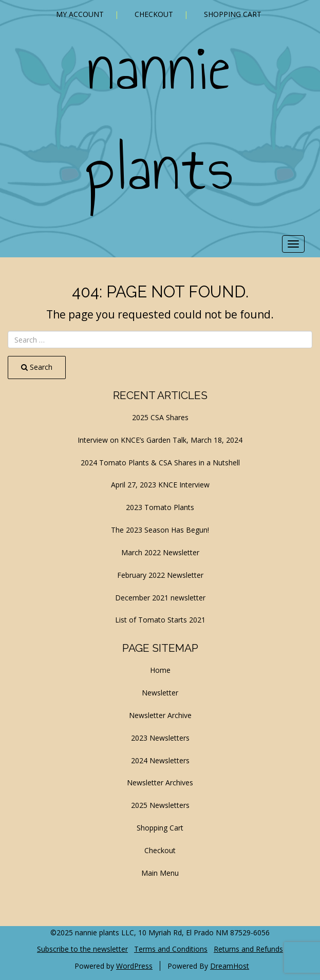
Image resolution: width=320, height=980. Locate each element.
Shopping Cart (233, 14)
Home (160, 670)
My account (80, 14)
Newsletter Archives (160, 783)
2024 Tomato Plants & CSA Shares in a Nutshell (160, 463)
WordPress (134, 966)
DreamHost (230, 966)
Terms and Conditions (171, 949)
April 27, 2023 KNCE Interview (160, 485)
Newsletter (160, 693)
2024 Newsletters (160, 760)
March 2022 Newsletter (160, 552)
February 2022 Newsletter (160, 575)
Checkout (154, 14)
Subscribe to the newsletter (82, 949)
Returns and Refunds (248, 949)
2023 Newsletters (160, 738)
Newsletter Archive (160, 715)
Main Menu (160, 873)
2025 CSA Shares (160, 417)
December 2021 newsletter (160, 598)
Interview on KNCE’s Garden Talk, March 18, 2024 (160, 440)
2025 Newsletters (160, 805)
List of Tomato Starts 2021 (160, 620)
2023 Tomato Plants (160, 507)
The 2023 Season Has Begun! (160, 530)
